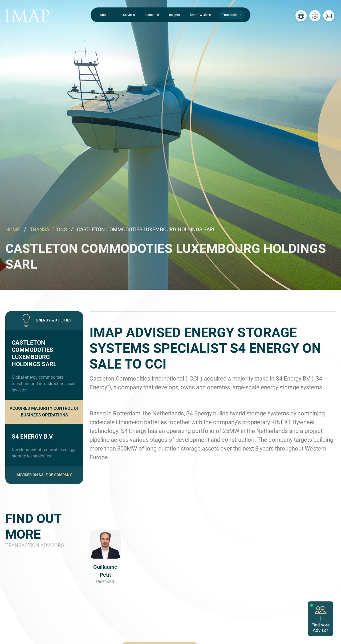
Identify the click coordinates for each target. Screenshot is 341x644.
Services (129, 15)
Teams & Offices (201, 15)
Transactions (232, 15)
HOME (13, 230)
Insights (174, 15)
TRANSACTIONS (48, 230)
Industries (152, 15)
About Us (107, 15)
